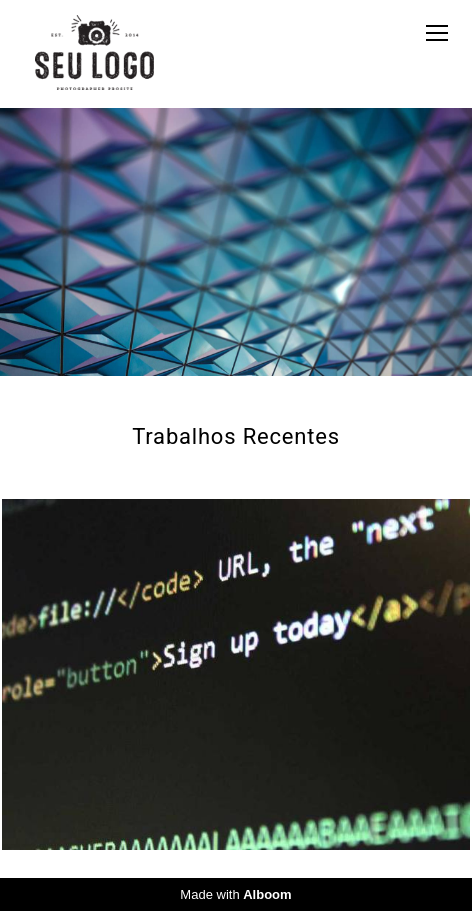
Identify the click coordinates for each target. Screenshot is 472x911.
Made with (235, 894)
